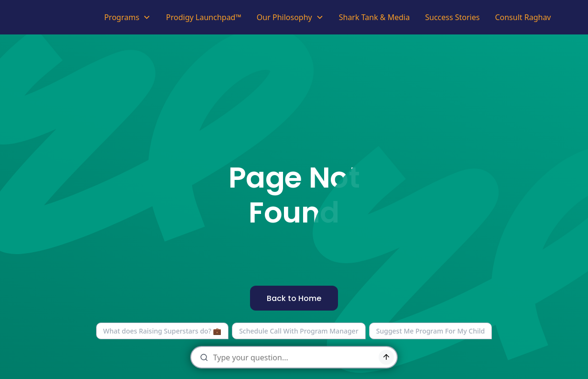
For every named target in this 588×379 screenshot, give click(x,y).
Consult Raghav (523, 17)
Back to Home (294, 298)
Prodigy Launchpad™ (204, 17)
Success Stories (452, 17)
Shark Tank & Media (375, 17)
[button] (127, 17)
